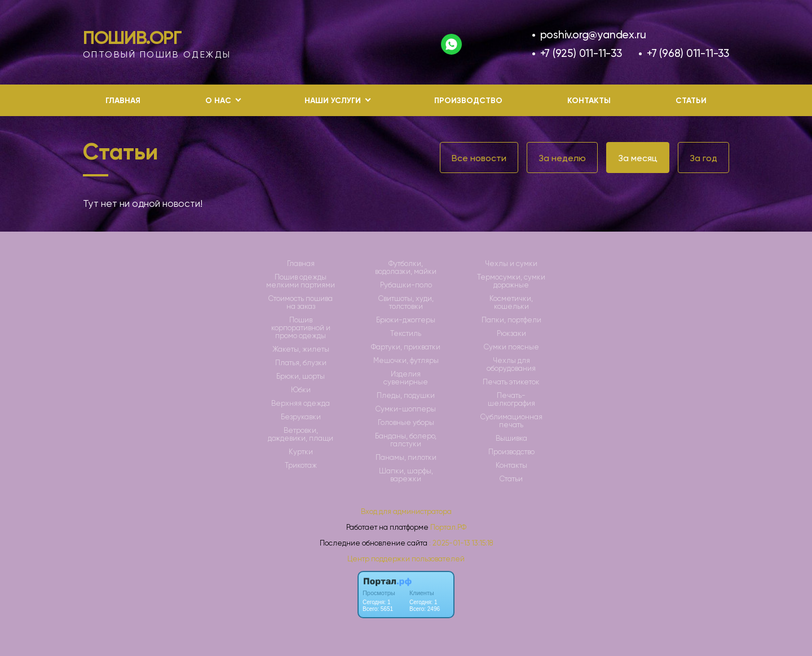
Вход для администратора (406, 511)
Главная (123, 101)
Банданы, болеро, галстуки (406, 440)
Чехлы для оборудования (511, 365)
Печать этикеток (511, 382)
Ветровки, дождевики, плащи (301, 435)
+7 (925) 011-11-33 (581, 53)
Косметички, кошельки (511, 303)
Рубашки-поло (406, 285)
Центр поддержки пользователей (406, 559)
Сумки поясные (511, 347)
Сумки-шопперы (406, 409)
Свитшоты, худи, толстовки (406, 303)
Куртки (301, 452)
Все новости (479, 158)
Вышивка (511, 438)
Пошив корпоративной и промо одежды (301, 328)
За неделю (562, 158)
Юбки (301, 390)
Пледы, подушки (406, 396)
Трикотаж (301, 466)
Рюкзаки (511, 334)
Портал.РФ (448, 527)
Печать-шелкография (511, 400)
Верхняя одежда (301, 404)
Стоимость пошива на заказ (301, 303)
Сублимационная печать (511, 421)
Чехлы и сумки (511, 264)
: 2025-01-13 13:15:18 (461, 543)
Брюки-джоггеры (406, 320)
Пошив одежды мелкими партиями (301, 281)
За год (703, 158)
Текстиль (406, 334)
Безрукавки (301, 417)
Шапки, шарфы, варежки (406, 475)
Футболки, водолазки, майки (406, 268)
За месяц (638, 158)
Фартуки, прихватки (406, 347)
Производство (468, 101)
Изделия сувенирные (406, 378)
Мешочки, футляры (406, 361)
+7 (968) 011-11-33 (688, 53)
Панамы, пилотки (406, 458)
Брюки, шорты (301, 376)
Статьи (691, 101)
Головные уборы (406, 423)
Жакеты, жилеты (301, 349)
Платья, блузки (301, 363)
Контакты (589, 101)
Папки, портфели (511, 320)
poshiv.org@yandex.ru (593, 35)
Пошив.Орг (132, 38)
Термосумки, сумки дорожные (511, 281)
